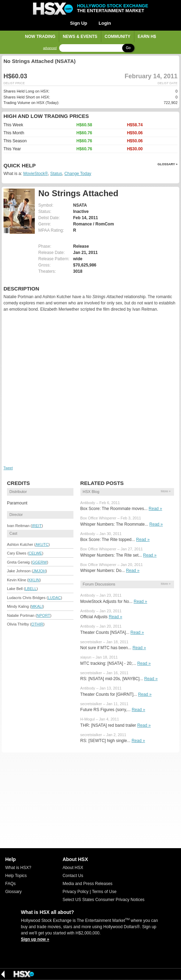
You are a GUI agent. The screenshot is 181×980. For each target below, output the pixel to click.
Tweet (8, 468)
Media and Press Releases (88, 884)
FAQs (10, 884)
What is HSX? (18, 868)
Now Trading (40, 37)
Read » (155, 509)
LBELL (31, 589)
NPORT (44, 615)
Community (118, 37)
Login (105, 23)
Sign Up (78, 23)
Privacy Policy (76, 892)
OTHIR (37, 624)
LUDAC (54, 598)
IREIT (37, 526)
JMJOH (40, 571)
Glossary (13, 892)
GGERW (40, 562)
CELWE (35, 553)
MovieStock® (36, 174)
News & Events (80, 37)
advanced (50, 48)
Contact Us (73, 876)
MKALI (37, 606)
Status (56, 174)
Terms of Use (104, 892)
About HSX (73, 868)
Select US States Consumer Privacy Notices (104, 900)
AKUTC (42, 544)
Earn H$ (147, 37)
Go (128, 48)
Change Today (78, 174)
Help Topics (16, 876)
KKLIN (34, 580)
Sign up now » (35, 939)
